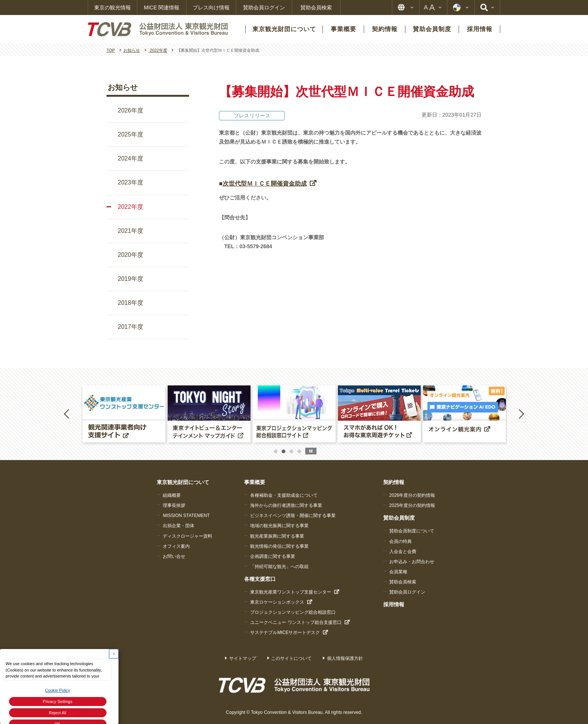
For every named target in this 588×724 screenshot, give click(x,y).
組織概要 (172, 495)
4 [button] (299, 451)
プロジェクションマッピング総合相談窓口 (293, 612)
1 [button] (276, 451)
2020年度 (130, 255)
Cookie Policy (58, 690)
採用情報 (394, 604)
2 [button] (283, 451)
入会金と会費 (403, 552)
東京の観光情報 (112, 7)
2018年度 (130, 303)
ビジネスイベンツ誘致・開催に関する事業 (293, 516)
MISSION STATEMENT (186, 516)
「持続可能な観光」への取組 (279, 567)
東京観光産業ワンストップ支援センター (291, 592)
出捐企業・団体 (178, 526)
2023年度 (130, 182)
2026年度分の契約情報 (412, 495)
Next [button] (521, 414)
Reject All (58, 713)
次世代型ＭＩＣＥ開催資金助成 (265, 184)
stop (311, 451)
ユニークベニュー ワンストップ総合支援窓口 (296, 622)
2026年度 (130, 110)
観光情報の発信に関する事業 (279, 546)
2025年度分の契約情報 (412, 505)
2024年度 (130, 158)
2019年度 (130, 279)
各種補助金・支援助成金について (284, 495)
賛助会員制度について (412, 531)
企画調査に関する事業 (273, 556)
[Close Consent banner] (114, 654)
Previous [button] (68, 414)
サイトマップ (243, 658)
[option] (124, 414)
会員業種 (398, 572)
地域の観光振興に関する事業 (279, 526)
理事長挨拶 (174, 505)
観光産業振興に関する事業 (277, 536)
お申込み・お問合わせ (412, 562)
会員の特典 (400, 541)
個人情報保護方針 (345, 658)
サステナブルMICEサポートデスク (285, 633)
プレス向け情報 (211, 7)
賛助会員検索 (316, 7)
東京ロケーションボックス (277, 602)
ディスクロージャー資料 (187, 536)
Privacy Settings (58, 702)
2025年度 (130, 134)
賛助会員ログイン (264, 7)
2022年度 (130, 207)
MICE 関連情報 (162, 7)
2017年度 (130, 327)
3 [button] (291, 451)
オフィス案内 (176, 546)
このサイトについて (291, 658)
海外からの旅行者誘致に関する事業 (286, 505)
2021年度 (130, 231)
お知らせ (123, 87)
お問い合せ (174, 556)
